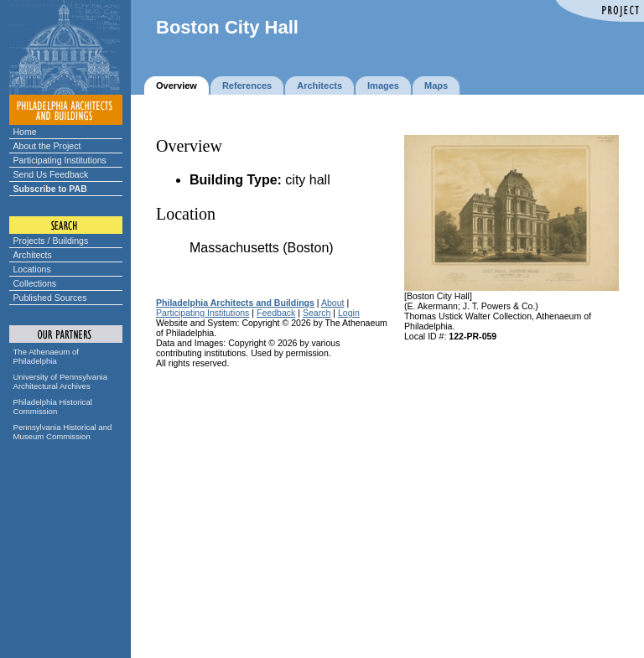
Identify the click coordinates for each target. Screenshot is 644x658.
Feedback (276, 313)
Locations (32, 269)
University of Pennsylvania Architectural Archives (61, 381)
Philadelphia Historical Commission (53, 407)
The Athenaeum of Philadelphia (46, 356)
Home (25, 132)
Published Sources (50, 298)
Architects (33, 255)
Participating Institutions (60, 160)
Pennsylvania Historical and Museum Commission (63, 432)
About (333, 303)
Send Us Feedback (51, 174)
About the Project (47, 146)
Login (349, 313)
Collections (35, 283)
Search (317, 313)
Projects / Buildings (51, 241)
